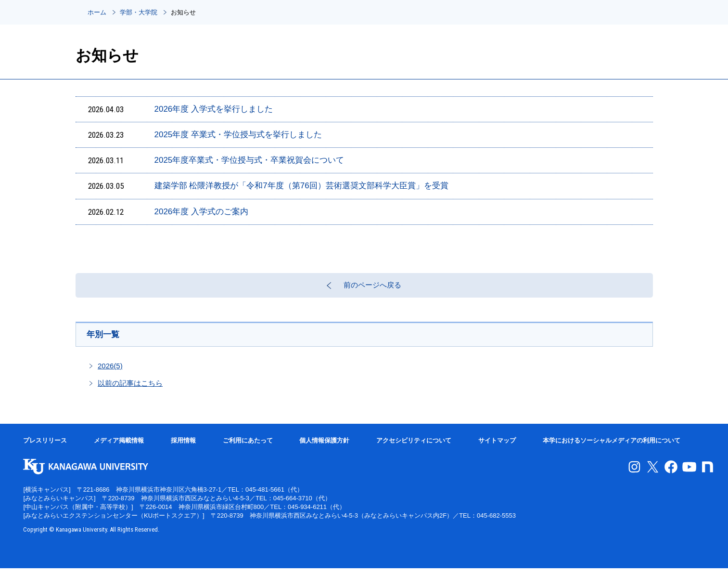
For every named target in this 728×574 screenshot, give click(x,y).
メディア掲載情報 (119, 446)
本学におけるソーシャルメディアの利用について (612, 446)
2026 (110, 372)
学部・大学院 (139, 12)
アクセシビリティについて (414, 446)
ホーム (97, 12)
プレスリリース (45, 446)
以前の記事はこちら (130, 389)
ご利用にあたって (248, 446)
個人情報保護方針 (324, 446)
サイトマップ (497, 446)
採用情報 (183, 446)
